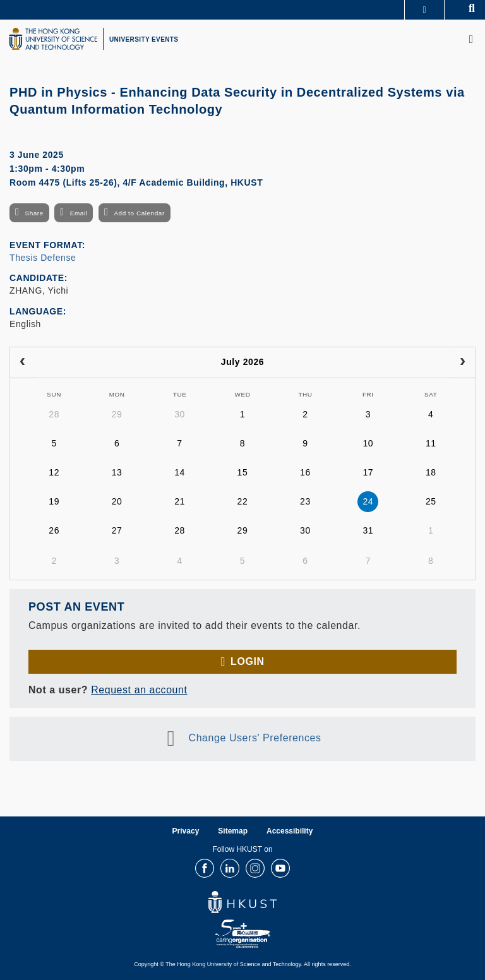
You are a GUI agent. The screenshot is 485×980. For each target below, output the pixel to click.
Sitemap (233, 831)
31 (368, 530)
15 (243, 472)
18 (431, 472)
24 (368, 501)
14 (180, 472)
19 (54, 501)
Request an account (139, 690)
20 (117, 501)
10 (368, 443)
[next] (463, 362)
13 (117, 472)
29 (117, 414)
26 (54, 530)
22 (243, 501)
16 (305, 472)
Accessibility (290, 831)
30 (180, 414)
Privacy (186, 831)
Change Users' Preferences (255, 738)
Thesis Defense (43, 258)
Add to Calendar (139, 213)
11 (431, 443)
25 (431, 501)
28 (54, 414)
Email (79, 213)
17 (368, 472)
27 (117, 530)
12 (54, 472)
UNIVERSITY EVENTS (144, 39)
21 (180, 501)
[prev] (22, 362)
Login (247, 661)
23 (305, 501)
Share (34, 213)
